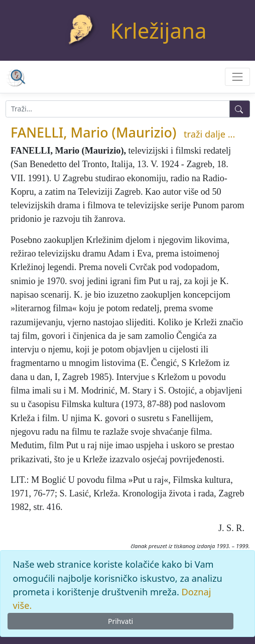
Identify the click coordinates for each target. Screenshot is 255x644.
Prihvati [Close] (120, 621)
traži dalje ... (209, 134)
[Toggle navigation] (237, 77)
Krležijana (159, 30)
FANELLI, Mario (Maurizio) (93, 132)
